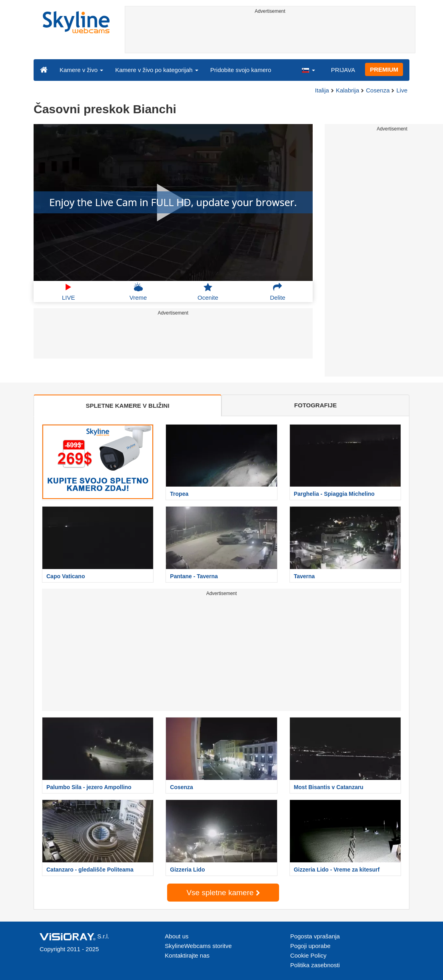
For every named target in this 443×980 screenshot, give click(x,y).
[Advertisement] (270, 35)
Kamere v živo (81, 70)
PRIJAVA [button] (343, 70)
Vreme (138, 292)
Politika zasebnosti (315, 965)
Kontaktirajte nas (187, 955)
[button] (308, 70)
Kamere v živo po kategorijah (157, 70)
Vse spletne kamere (223, 893)
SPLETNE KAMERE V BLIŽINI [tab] (127, 406)
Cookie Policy (308, 955)
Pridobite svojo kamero (241, 70)
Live (402, 90)
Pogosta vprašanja (315, 936)
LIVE (69, 292)
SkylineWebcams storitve (198, 946)
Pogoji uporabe (310, 946)
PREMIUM (384, 69)
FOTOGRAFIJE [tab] (315, 405)
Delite (277, 292)
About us (177, 936)
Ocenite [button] (208, 292)
